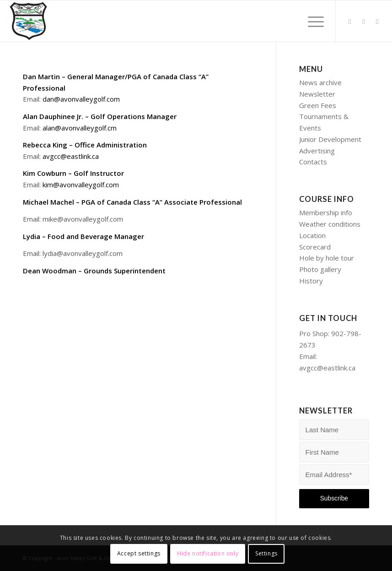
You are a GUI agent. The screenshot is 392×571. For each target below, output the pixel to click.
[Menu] (311, 21)
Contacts (313, 162)
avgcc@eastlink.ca (71, 156)
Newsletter (317, 94)
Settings (266, 553)
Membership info (326, 212)
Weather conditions (330, 224)
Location (312, 235)
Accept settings (139, 553)
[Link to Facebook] (364, 21)
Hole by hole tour (327, 258)
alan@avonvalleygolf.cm (80, 128)
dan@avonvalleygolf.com (81, 99)
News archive (320, 82)
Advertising (317, 151)
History (311, 281)
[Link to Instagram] (377, 21)
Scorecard (315, 247)
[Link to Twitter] (350, 21)
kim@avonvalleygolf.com (81, 185)
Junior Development (330, 139)
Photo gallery (320, 269)
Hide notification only (208, 553)
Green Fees (318, 105)
